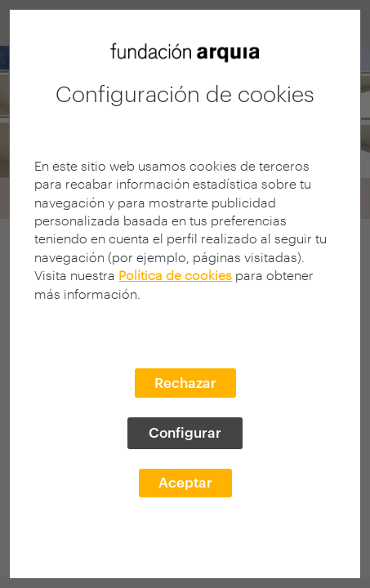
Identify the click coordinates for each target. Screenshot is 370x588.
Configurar (185, 432)
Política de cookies (175, 275)
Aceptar (185, 482)
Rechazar (185, 382)
